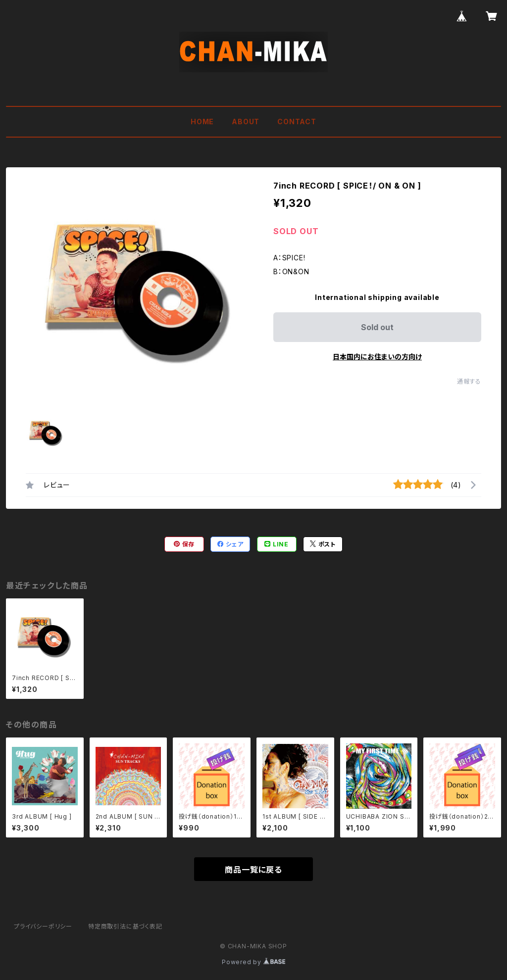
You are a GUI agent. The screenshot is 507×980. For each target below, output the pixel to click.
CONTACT (297, 122)
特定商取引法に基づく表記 (125, 926)
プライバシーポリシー (43, 926)
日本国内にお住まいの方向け (377, 357)
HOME (202, 122)
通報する (469, 381)
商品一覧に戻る (253, 870)
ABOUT (246, 122)
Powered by (253, 962)
